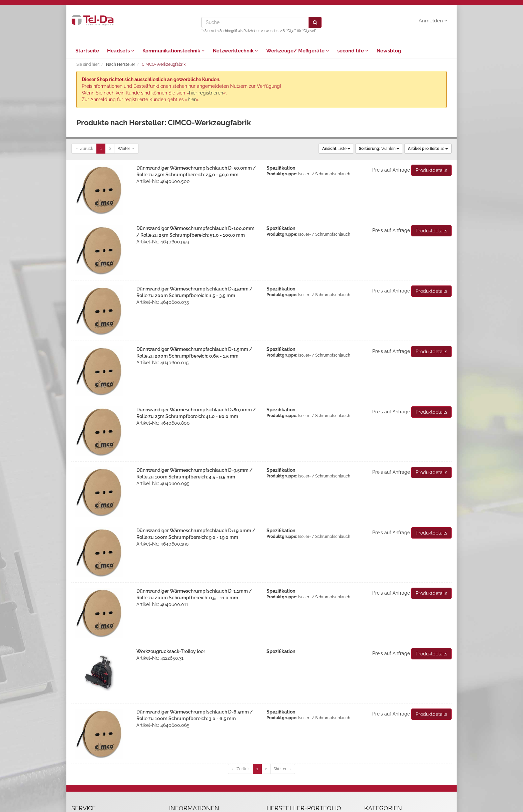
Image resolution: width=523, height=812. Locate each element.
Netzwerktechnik (235, 51)
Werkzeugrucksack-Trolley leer (171, 651)
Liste (336, 149)
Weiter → (126, 149)
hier (192, 99)
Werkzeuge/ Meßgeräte (298, 51)
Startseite (87, 51)
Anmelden (433, 21)
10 (428, 149)
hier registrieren (206, 93)
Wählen (379, 149)
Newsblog (389, 51)
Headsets (121, 51)
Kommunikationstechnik (174, 51)
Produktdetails (431, 170)
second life (353, 51)
